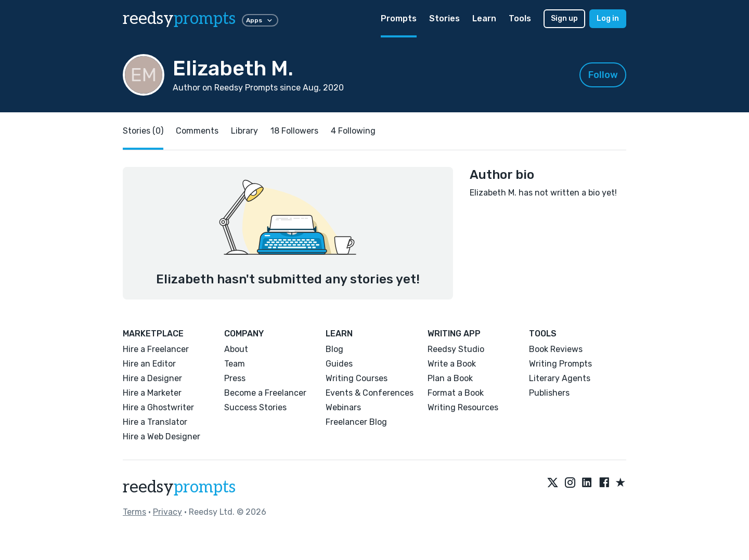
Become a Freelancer (265, 393)
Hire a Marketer (152, 393)
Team (235, 364)
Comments (197, 131)
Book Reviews (556, 349)
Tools (520, 18)
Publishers (549, 393)
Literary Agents (560, 378)
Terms (134, 512)
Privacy (167, 512)
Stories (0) (143, 131)
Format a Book (456, 393)
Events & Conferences (370, 393)
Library (244, 131)
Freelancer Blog (356, 422)
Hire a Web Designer (162, 437)
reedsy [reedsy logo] (179, 19)
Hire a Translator (155, 422)
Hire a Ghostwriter (158, 407)
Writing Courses (357, 378)
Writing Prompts (560, 364)
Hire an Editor (149, 364)
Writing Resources (463, 407)
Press (235, 378)
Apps (260, 20)
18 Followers (294, 131)
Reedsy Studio (456, 349)
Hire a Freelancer (156, 349)
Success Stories (255, 407)
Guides (339, 364)
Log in (608, 18)
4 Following (353, 131)
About (236, 349)
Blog (334, 349)
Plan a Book (450, 378)
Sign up (564, 18)
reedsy (179, 487)
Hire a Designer (152, 378)
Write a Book (452, 364)
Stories (444, 18)
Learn (484, 18)
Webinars (343, 407)
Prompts (399, 18)
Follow (603, 75)
